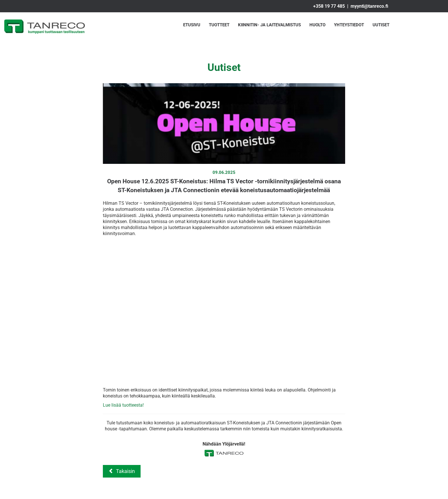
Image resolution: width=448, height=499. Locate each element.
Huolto (317, 25)
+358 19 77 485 (329, 6)
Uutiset (381, 25)
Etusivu (192, 25)
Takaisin (122, 471)
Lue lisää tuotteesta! (123, 405)
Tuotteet (219, 25)
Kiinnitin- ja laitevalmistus (269, 25)
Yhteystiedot (349, 25)
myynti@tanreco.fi (369, 6)
